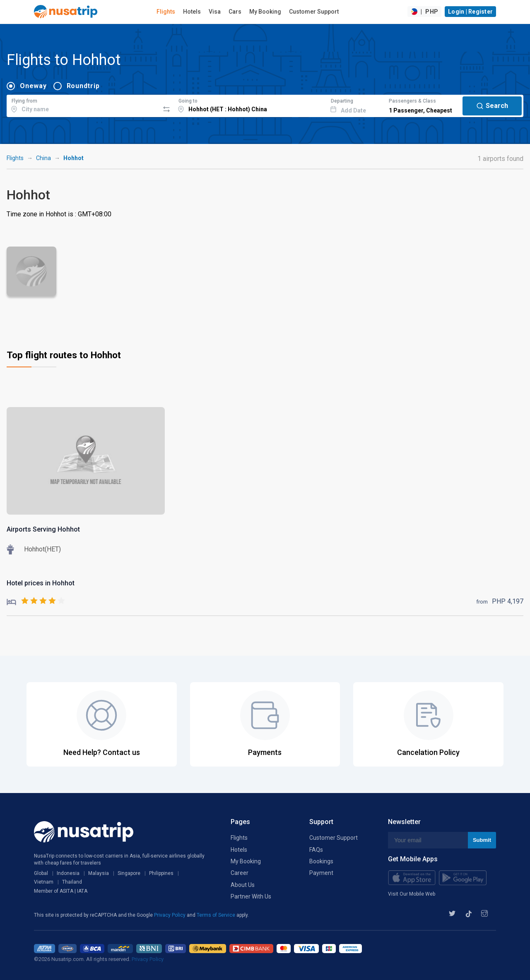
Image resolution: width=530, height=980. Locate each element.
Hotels (192, 12)
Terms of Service (217, 915)
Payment (321, 873)
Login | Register (470, 12)
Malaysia (99, 873)
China (43, 158)
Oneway (33, 86)
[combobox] (83, 105)
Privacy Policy (170, 915)
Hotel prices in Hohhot (41, 583)
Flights (166, 12)
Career (240, 873)
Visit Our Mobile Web (412, 894)
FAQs (316, 850)
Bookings (321, 861)
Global (41, 873)
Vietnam (44, 882)
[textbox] (83, 105)
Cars (235, 12)
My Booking (265, 12)
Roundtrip (83, 86)
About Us (243, 885)
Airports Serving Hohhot (43, 529)
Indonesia (68, 873)
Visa (215, 12)
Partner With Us (251, 896)
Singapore (129, 873)
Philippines (161, 873)
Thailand (72, 882)
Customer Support (314, 12)
